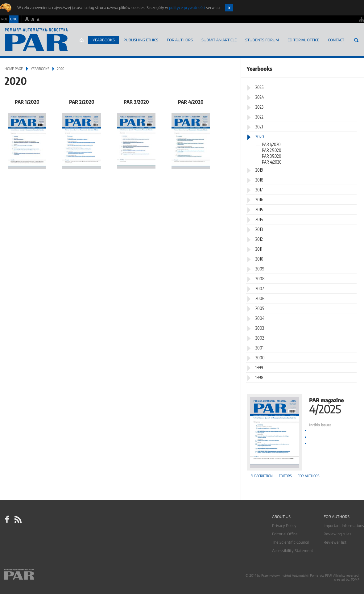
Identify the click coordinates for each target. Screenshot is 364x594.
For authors (308, 476)
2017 (259, 190)
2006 (260, 298)
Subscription (262, 476)
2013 (259, 229)
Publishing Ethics (141, 40)
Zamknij (229, 8)
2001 (259, 348)
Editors (285, 476)
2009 (260, 269)
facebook (7, 519)
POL (4, 19)
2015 (259, 209)
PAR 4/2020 (191, 102)
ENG (14, 19)
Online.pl (37, 575)
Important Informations (344, 526)
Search (356, 40)
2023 (259, 107)
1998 (259, 377)
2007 (260, 289)
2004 (260, 318)
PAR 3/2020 (136, 102)
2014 (259, 219)
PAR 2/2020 (82, 102)
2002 (260, 338)
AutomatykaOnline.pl (37, 40)
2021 (259, 127)
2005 (260, 308)
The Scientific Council (290, 542)
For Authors (180, 40)
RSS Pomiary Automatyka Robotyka (18, 519)
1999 (259, 368)
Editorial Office (303, 40)
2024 (260, 97)
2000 (260, 358)
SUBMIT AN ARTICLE (219, 40)
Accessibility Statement (293, 551)
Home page (82, 40)
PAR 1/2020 (27, 102)
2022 (259, 117)
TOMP (355, 580)
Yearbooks (104, 40)
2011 (259, 249)
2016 (259, 200)
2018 (259, 180)
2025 (259, 87)
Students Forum (262, 40)
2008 (260, 279)
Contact (336, 40)
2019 (259, 170)
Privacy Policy (284, 526)
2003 (260, 328)
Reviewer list (335, 542)
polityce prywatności (187, 8)
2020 (260, 137)
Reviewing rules (337, 534)
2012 (259, 239)
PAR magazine (302, 405)
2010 (259, 259)
